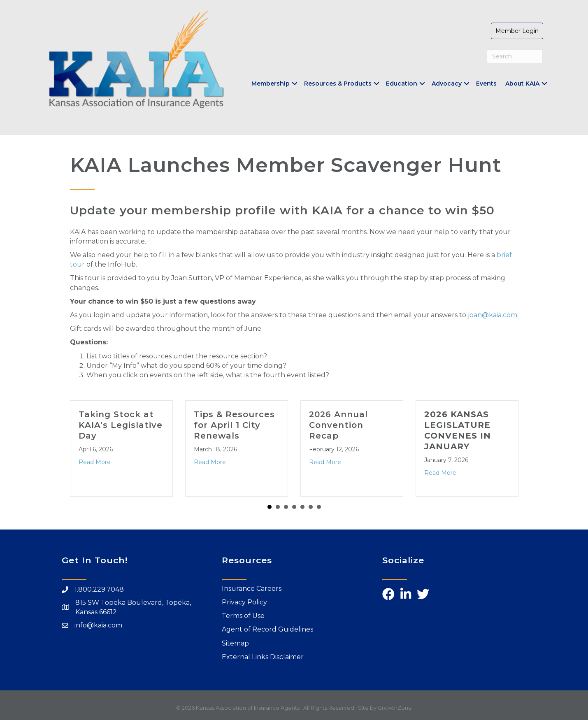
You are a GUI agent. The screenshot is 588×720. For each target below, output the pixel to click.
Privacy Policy (244, 602)
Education (402, 84)
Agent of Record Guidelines (267, 629)
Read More (95, 462)
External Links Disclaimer (263, 657)
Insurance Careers (252, 589)
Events (486, 84)
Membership (271, 84)
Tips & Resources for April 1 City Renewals (234, 425)
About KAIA (522, 84)
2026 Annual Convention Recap (338, 425)
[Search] (515, 56)
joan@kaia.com (493, 315)
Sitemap (235, 643)
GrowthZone (395, 708)
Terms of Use (243, 616)
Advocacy (447, 84)
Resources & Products (338, 84)
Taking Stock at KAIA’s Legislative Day (121, 425)
